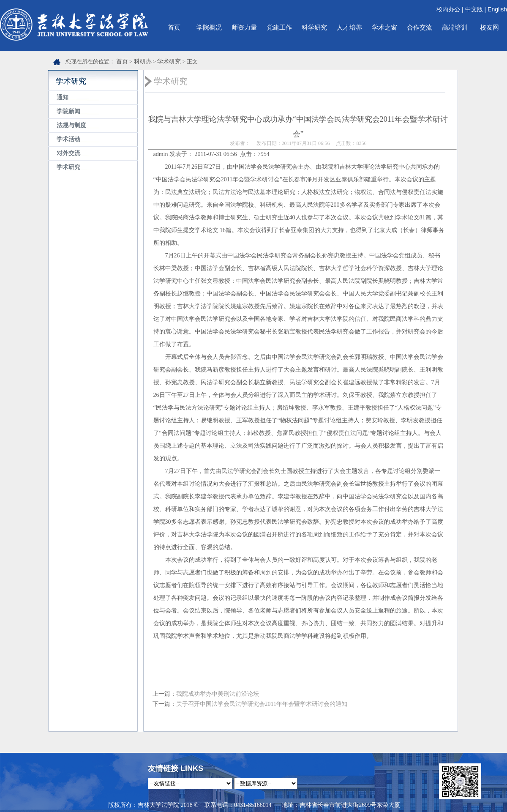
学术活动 (68, 139)
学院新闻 (68, 111)
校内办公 (448, 9)
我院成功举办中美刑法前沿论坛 (218, 694)
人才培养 (349, 27)
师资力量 (244, 27)
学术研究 (169, 62)
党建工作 (279, 27)
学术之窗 (384, 27)
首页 (174, 27)
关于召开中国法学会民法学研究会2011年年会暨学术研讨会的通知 (262, 704)
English (497, 9)
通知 (63, 97)
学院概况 (209, 27)
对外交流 (68, 153)
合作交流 (420, 27)
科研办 (143, 62)
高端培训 (455, 27)
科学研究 (314, 27)
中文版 (474, 9)
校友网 (489, 27)
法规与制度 (71, 125)
